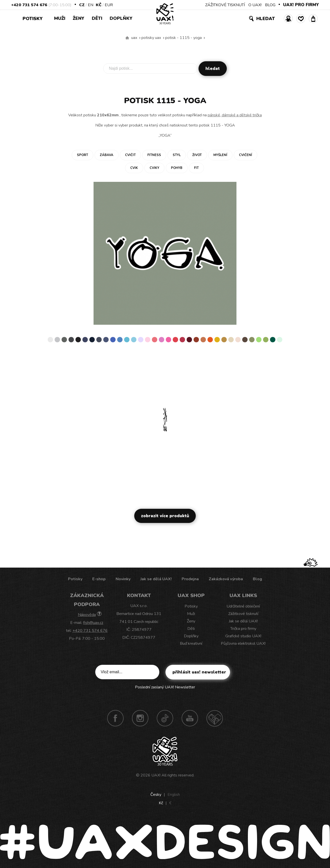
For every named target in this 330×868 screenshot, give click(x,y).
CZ (82, 5)
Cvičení (246, 155)
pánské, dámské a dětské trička (235, 115)
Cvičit (130, 155)
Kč (99, 5)
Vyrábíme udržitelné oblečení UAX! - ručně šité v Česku (127, 38)
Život (197, 155)
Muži (60, 18)
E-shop (99, 579)
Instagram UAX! (140, 718)
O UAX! (255, 5)
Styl (177, 155)
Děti (97, 18)
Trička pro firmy (243, 629)
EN (91, 5)
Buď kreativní (191, 643)
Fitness (154, 155)
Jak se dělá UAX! (156, 579)
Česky (156, 795)
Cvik (134, 168)
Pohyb (177, 168)
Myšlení (220, 155)
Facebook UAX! (115, 718)
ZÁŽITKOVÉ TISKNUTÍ (225, 5)
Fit (196, 168)
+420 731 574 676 (29, 5)
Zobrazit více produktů (165, 516)
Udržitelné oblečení (243, 606)
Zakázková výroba (226, 579)
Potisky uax (151, 38)
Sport (82, 155)
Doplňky (121, 18)
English (174, 795)
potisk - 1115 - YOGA (183, 38)
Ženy (79, 18)
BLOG (270, 5)
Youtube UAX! (190, 718)
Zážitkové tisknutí (243, 614)
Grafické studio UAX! (243, 636)
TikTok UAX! (165, 718)
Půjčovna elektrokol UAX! (243, 643)
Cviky (154, 168)
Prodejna (190, 579)
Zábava (107, 155)
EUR (109, 5)
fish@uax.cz (93, 623)
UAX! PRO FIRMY (301, 5)
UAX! (156, 775)
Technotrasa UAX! (215, 718)
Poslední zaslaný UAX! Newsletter (165, 687)
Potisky (34, 18)
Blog (257, 579)
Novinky (123, 579)
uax (134, 38)
